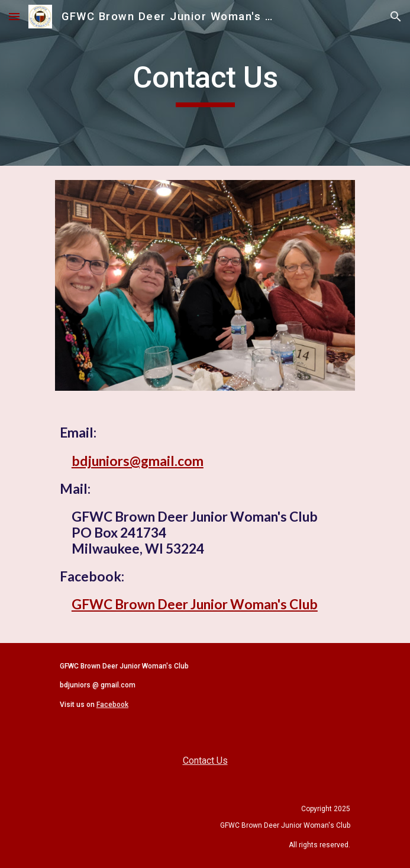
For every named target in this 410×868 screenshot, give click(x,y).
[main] (205, 83)
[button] (14, 16)
